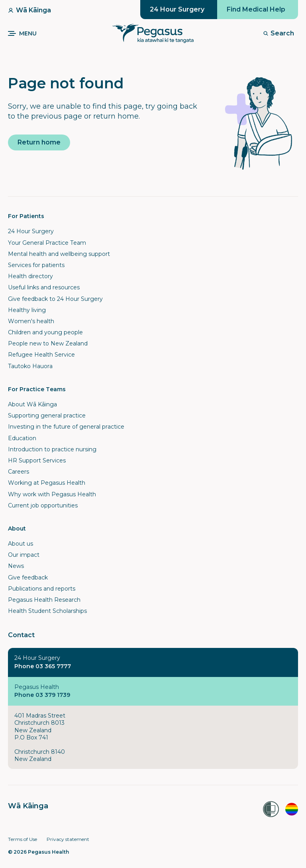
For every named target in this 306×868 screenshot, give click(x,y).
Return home (39, 142)
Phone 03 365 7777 (43, 666)
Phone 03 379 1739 (42, 695)
